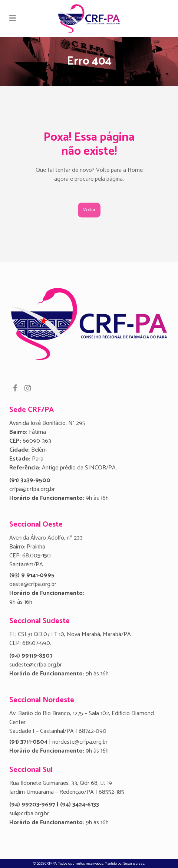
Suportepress (134, 864)
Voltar (89, 210)
